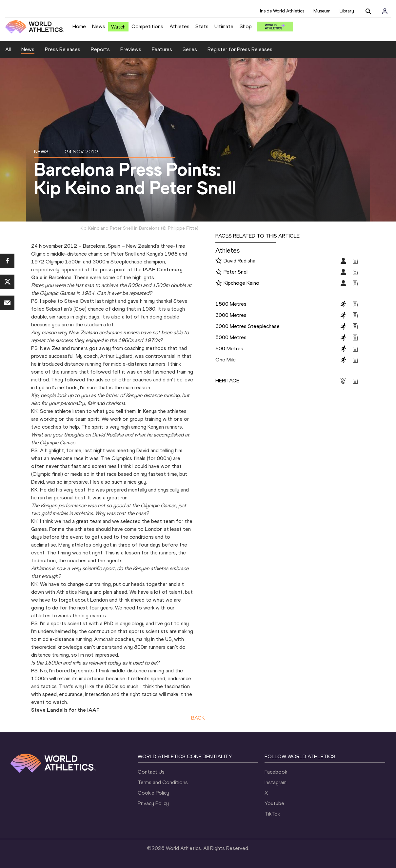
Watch (118, 27)
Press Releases (63, 49)
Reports (100, 49)
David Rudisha (239, 261)
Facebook (276, 772)
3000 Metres (231, 315)
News (99, 26)
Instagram (276, 782)
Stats (202, 26)
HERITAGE (227, 381)
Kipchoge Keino (241, 283)
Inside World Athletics (282, 11)
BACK (198, 718)
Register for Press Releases (240, 49)
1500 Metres (231, 304)
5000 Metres (231, 337)
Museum (322, 11)
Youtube (274, 803)
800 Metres (229, 348)
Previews (131, 49)
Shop (246, 26)
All (8, 49)
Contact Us (151, 772)
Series (190, 49)
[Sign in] (385, 11)
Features (162, 49)
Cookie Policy (153, 793)
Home (79, 26)
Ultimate (224, 26)
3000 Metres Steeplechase (247, 326)
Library (347, 11)
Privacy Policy (153, 803)
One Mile (226, 360)
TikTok (272, 814)
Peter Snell (236, 272)
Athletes (179, 26)
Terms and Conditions (163, 782)
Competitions (147, 26)
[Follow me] (219, 261)
